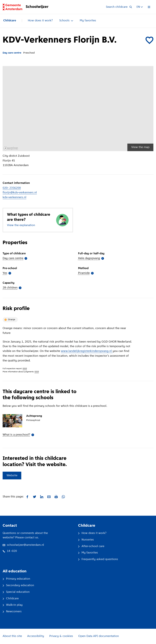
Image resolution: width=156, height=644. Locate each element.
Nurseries (86, 540)
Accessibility (36, 636)
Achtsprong (34, 416)
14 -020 (10, 551)
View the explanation (21, 225)
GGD (25, 369)
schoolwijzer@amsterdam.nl (23, 545)
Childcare (10, 21)
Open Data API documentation (99, 636)
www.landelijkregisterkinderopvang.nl (87, 351)
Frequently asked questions (98, 559)
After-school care (91, 546)
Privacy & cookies (61, 636)
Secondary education (18, 585)
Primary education (16, 579)
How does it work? (40, 21)
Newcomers (12, 612)
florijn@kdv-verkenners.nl (20, 193)
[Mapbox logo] (11, 148)
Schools (66, 21)
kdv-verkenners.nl (14, 197)
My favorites (88, 21)
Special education (16, 592)
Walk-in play (13, 605)
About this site (12, 636)
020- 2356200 (12, 188)
